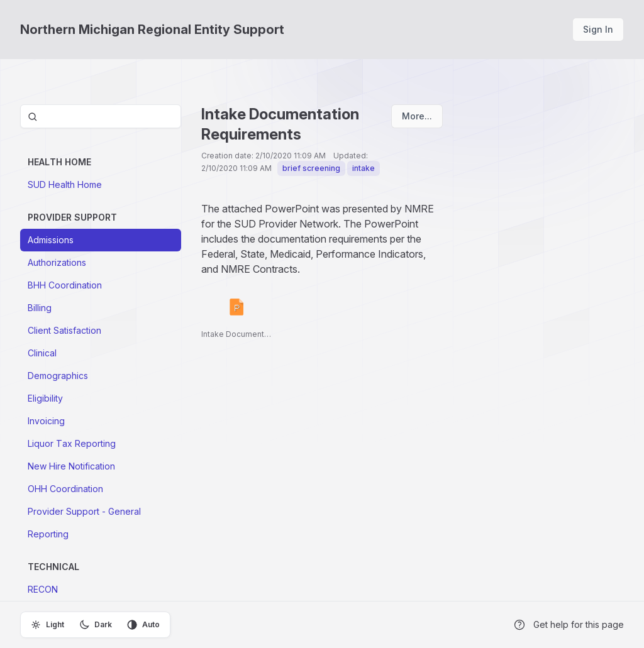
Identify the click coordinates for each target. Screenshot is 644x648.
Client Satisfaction (64, 330)
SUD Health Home (65, 184)
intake (364, 168)
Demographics (58, 376)
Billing (40, 308)
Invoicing (46, 421)
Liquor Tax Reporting (72, 443)
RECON (43, 589)
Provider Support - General (84, 511)
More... (417, 116)
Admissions (51, 240)
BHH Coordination (65, 285)
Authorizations (57, 262)
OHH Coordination (65, 489)
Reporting (48, 534)
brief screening (311, 168)
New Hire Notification (71, 466)
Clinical (42, 353)
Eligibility (45, 398)
